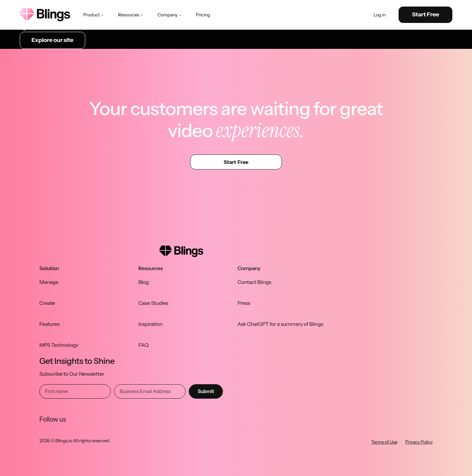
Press (244, 303)
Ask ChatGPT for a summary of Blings (280, 324)
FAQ (143, 345)
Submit (206, 391)
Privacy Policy (419, 442)
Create (47, 303)
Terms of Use (384, 442)
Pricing (203, 15)
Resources (131, 15)
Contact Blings (254, 282)
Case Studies (153, 303)
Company (170, 15)
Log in (380, 15)
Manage (49, 282)
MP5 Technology (59, 345)
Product (94, 15)
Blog (144, 282)
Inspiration (150, 324)
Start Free (426, 14)
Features (49, 324)
